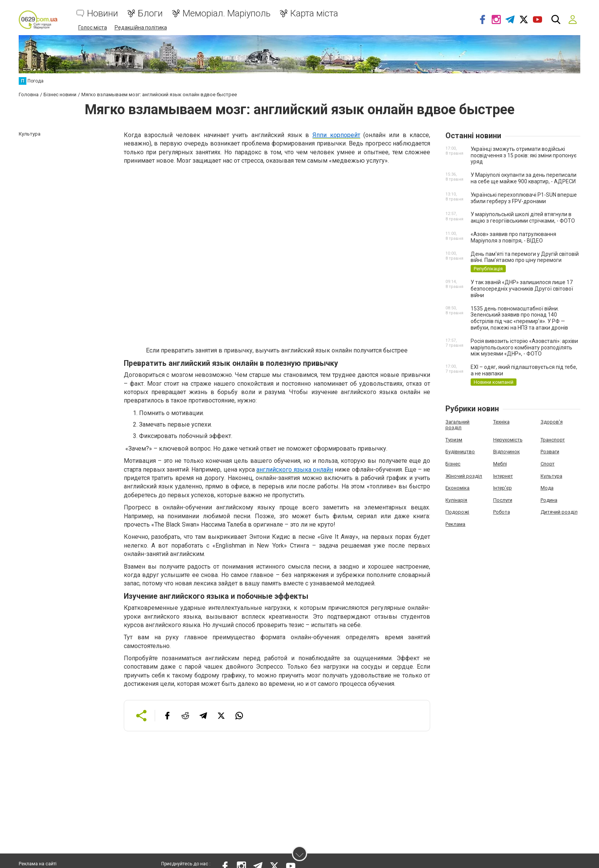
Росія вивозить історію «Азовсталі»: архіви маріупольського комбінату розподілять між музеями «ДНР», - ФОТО (524, 347)
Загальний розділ (457, 424)
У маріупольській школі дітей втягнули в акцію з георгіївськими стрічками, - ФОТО (523, 217)
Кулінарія (456, 500)
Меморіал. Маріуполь (227, 14)
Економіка (457, 487)
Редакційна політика (141, 27)
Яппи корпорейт (336, 135)
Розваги (550, 451)
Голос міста (93, 27)
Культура (551, 475)
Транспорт (553, 439)
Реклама (455, 524)
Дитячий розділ (559, 512)
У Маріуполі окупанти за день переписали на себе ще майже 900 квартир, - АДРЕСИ (524, 178)
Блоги (150, 14)
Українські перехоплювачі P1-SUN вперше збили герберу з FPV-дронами (524, 198)
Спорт (548, 463)
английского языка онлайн (295, 469)
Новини (103, 14)
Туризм (454, 439)
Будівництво (460, 451)
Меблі (500, 463)
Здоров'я (552, 421)
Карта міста (314, 14)
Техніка (501, 421)
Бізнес (453, 463)
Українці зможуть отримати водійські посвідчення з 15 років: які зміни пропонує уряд (524, 155)
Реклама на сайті (38, 864)
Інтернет (503, 475)
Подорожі (457, 512)
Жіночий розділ (464, 475)
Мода (547, 487)
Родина (549, 500)
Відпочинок (507, 451)
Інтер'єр (503, 487)
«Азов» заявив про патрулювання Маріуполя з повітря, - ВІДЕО (513, 237)
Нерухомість (508, 439)
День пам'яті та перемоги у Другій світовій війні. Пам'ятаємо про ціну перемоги (525, 256)
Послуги (503, 500)
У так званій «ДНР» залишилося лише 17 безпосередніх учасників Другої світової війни (522, 288)
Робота (502, 512)
